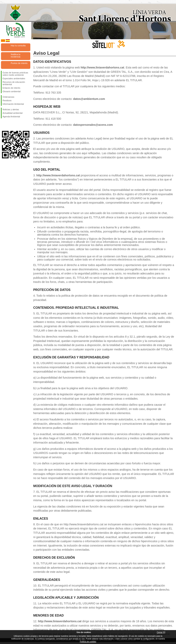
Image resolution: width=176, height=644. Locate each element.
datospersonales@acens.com (93, 125)
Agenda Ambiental (11, 117)
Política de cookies (88, 642)
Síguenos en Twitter (10, 125)
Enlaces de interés (11, 88)
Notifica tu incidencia (16, 56)
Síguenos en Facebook (3, 125)
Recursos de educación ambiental (14, 83)
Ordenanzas (8, 97)
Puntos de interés (19, 63)
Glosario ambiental (12, 91)
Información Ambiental (13, 104)
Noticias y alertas (11, 109)
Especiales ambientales (14, 78)
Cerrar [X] (161, 632)
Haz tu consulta (18, 46)
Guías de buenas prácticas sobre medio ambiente (15, 74)
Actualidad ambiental (13, 113)
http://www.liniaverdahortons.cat (102, 67)
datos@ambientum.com (89, 99)
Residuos (7, 100)
